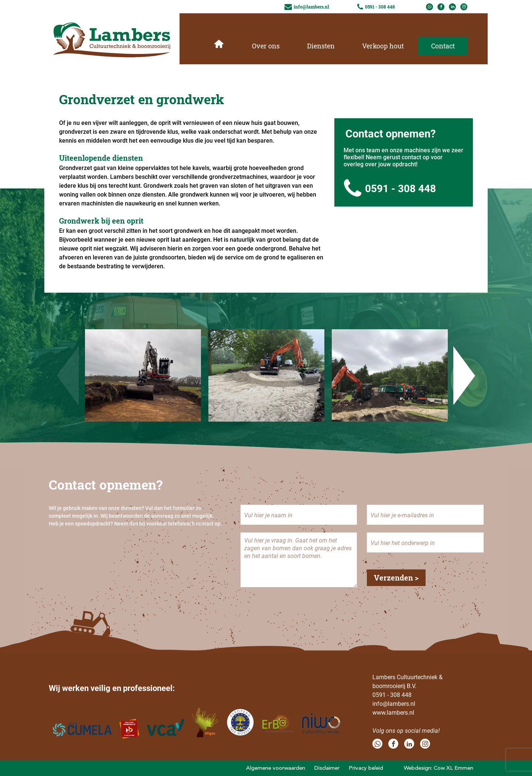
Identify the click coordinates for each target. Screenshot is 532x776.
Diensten (321, 46)
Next (464, 375)
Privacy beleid (366, 768)
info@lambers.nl (394, 703)
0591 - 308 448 (390, 188)
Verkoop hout (383, 46)
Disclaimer (327, 768)
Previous (68, 375)
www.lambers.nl (393, 712)
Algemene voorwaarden (276, 768)
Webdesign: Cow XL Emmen (439, 768)
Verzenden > (396, 578)
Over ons (266, 46)
